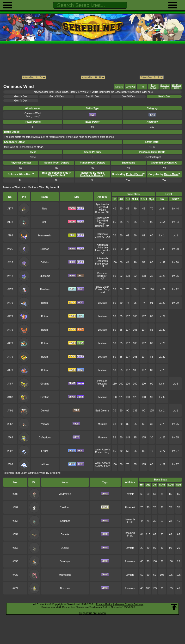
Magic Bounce (100, 211)
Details (119, 87)
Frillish (45, 451)
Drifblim (45, 262)
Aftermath (102, 245)
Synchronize (102, 205)
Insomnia (130, 520)
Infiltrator (102, 276)
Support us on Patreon (92, 613)
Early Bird (102, 207)
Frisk (130, 522)
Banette (65, 534)
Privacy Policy (104, 604)
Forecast (130, 508)
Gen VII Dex (93, 97)
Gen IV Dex (21, 101)
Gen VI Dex (128, 97)
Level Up (131, 87)
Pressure (102, 273)
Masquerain (45, 236)
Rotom (45, 303)
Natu (45, 209)
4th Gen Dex (176, 87)
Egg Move (154, 87)
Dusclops (65, 561)
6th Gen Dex (165, 87)
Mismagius (65, 575)
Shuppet (65, 521)
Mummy (102, 424)
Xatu (45, 222)
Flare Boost (102, 250)
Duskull (65, 548)
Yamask (45, 424)
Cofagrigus (45, 438)
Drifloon (45, 249)
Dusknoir (65, 588)
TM (142, 87)
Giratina (45, 384)
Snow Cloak (102, 287)
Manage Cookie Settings (129, 604)
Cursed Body (102, 289)
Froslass (45, 289)
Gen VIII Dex (57, 97)
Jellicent (45, 464)
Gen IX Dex (21, 97)
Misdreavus (65, 494)
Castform (65, 508)
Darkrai (45, 411)
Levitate (102, 303)
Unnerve (99, 237)
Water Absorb (102, 450)
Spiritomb (45, 276)
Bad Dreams (102, 411)
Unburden (102, 248)
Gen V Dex (164, 97)
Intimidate (102, 234)
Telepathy (102, 384)
